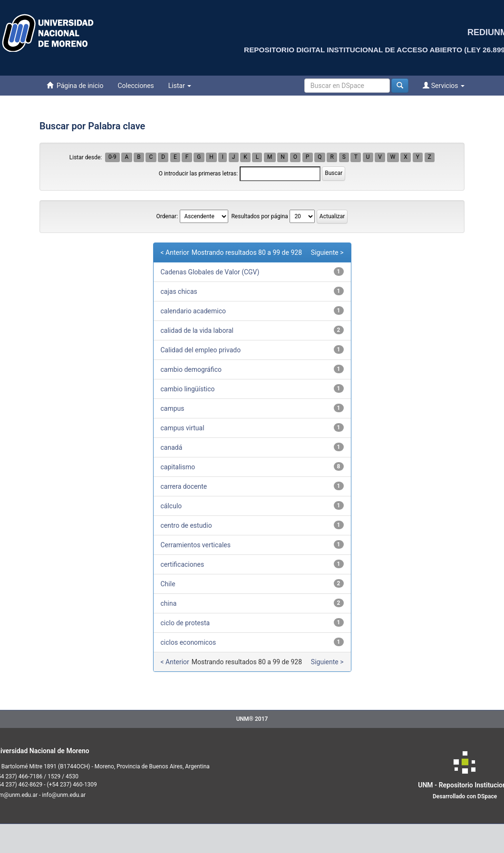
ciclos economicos (189, 642)
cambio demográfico (191, 369)
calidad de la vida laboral (197, 330)
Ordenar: (167, 216)
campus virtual (183, 428)
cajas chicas (179, 291)
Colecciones (136, 86)
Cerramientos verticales (196, 545)
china (169, 603)
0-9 (112, 157)
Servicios (444, 85)
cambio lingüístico (188, 389)
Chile (168, 584)
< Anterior (175, 252)
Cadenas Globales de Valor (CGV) (210, 272)
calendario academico (194, 311)
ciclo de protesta (185, 623)
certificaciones (183, 564)
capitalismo (178, 467)
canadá (172, 447)
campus (173, 408)
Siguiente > (327, 252)
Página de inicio (75, 85)
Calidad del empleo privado (201, 350)
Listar (180, 86)
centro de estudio (186, 525)
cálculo (171, 506)
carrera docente (184, 486)
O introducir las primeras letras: (199, 174)
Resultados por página (259, 216)
